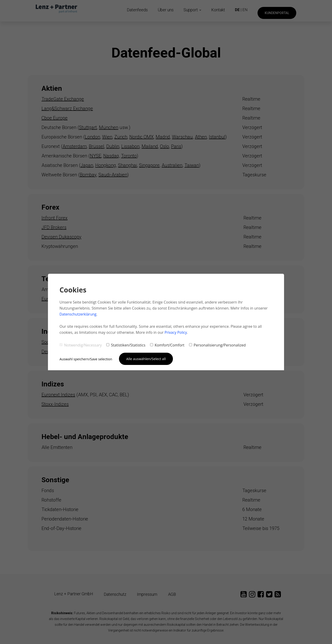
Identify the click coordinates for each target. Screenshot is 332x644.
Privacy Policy (176, 332)
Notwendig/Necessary (81, 345)
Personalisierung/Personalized (217, 345)
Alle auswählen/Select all (148, 358)
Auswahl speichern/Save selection (87, 359)
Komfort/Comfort (167, 345)
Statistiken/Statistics (126, 345)
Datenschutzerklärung (79, 314)
